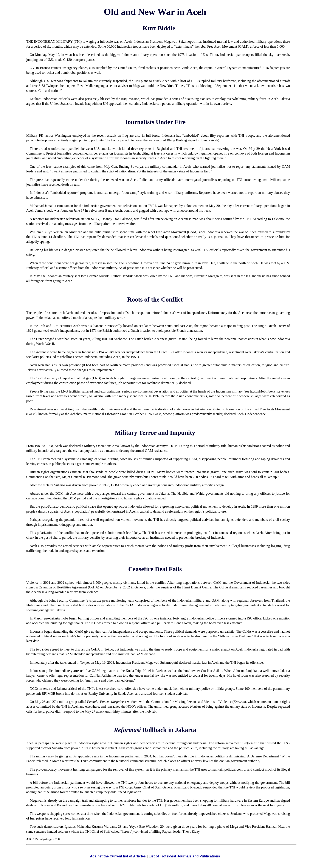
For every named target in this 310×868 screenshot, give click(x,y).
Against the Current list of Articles (118, 856)
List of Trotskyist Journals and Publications (184, 856)
